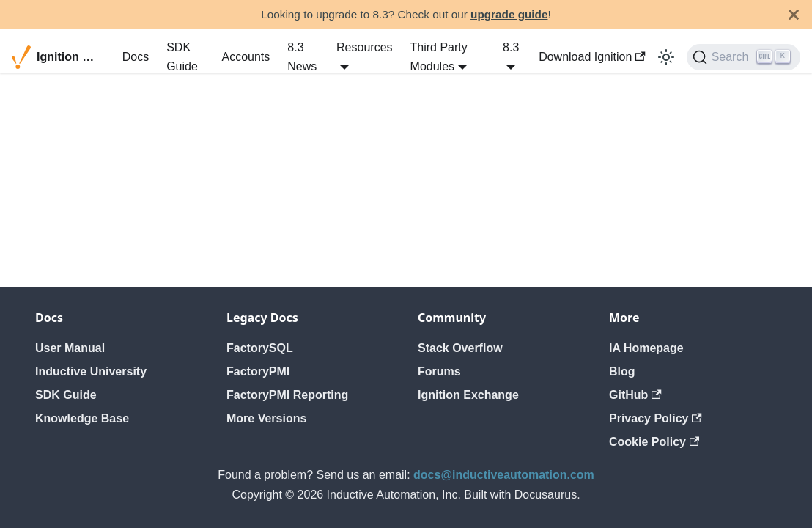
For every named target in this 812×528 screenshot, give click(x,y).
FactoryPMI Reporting (287, 395)
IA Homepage (646, 348)
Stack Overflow (460, 348)
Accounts (246, 57)
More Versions (266, 418)
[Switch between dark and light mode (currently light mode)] (666, 57)
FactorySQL (260, 348)
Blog (622, 371)
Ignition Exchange (468, 395)
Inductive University (91, 371)
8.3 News (302, 57)
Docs (136, 57)
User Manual (70, 348)
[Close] (794, 14)
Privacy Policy (656, 418)
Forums (439, 371)
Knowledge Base (82, 418)
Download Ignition (592, 57)
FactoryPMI (258, 371)
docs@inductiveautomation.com (504, 475)
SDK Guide (182, 57)
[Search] (743, 57)
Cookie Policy (654, 442)
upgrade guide (509, 14)
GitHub (635, 395)
